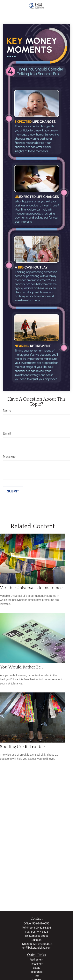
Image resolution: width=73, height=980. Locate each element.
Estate (37, 968)
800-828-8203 (43, 928)
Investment (36, 964)
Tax (37, 976)
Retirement (36, 960)
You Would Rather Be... (22, 667)
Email (7, 433)
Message (9, 456)
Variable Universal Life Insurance (31, 588)
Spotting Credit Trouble (22, 747)
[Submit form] (13, 491)
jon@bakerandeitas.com (36, 948)
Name (7, 410)
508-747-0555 (41, 923)
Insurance (36, 972)
